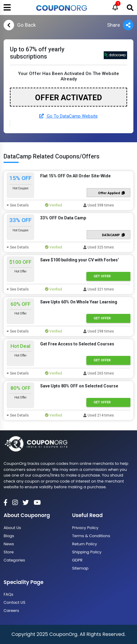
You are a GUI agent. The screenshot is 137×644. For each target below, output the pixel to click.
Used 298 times (99, 331)
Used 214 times (99, 415)
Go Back (20, 25)
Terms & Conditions (91, 536)
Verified (54, 205)
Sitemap (80, 568)
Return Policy (85, 544)
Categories (14, 560)
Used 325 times (99, 247)
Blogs (9, 536)
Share (120, 25)
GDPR (77, 560)
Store (9, 552)
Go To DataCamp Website (68, 116)
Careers (11, 611)
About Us (12, 528)
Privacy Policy (85, 528)
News (9, 544)
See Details (18, 205)
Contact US (15, 602)
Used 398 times (99, 205)
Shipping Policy (87, 552)
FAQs (8, 594)
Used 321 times (99, 289)
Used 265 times (99, 373)
